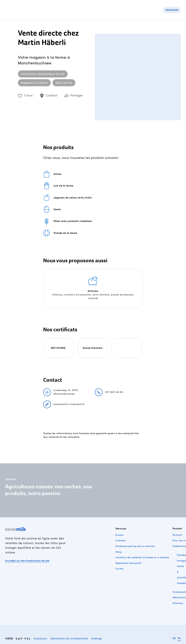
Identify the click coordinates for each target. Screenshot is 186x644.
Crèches (121, 541)
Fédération (179, 546)
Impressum (179, 592)
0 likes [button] (25, 96)
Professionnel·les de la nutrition (135, 546)
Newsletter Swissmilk (129, 563)
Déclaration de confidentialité (69, 639)
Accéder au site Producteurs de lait (27, 561)
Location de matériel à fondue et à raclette (142, 558)
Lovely (119, 569)
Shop (119, 552)
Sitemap (178, 603)
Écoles (119, 535)
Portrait (177, 535)
